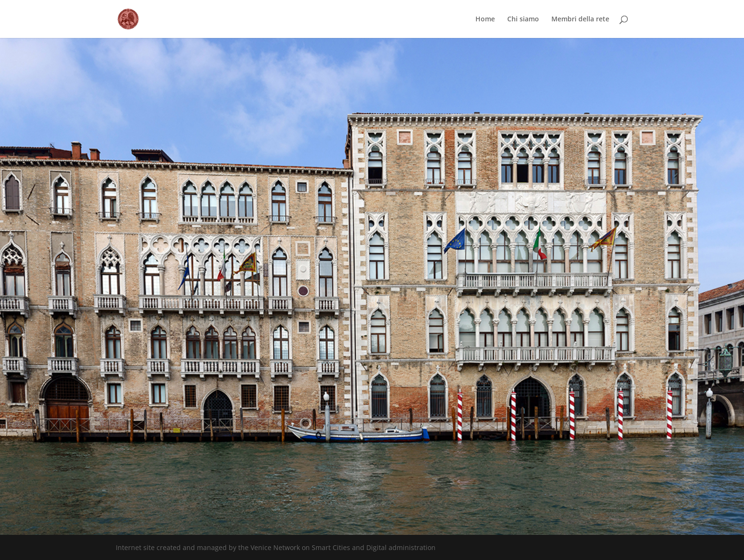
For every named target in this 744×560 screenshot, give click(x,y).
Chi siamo (523, 19)
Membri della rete (580, 19)
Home (485, 19)
